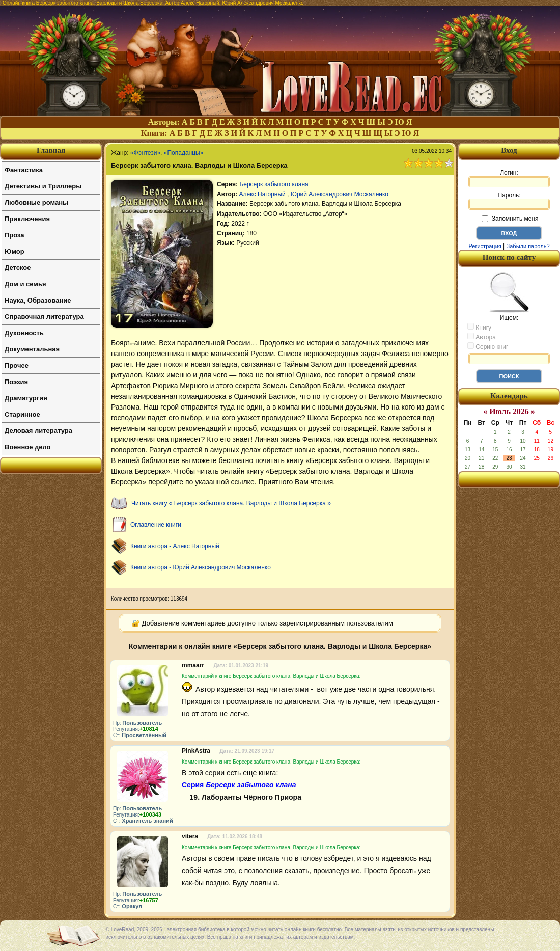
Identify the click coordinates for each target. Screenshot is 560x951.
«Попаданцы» (184, 153)
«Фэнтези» (145, 153)
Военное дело (28, 447)
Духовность (24, 333)
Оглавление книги (156, 525)
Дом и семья (25, 284)
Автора (482, 337)
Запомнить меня (510, 219)
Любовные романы (36, 202)
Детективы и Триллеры (43, 186)
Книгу (479, 327)
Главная (51, 150)
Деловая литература (38, 431)
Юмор (15, 251)
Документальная (32, 349)
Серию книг (488, 346)
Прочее (17, 365)
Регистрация (485, 246)
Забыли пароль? (528, 246)
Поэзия (16, 382)
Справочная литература (44, 317)
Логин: (509, 178)
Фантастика (24, 170)
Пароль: (509, 201)
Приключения (27, 219)
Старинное (22, 414)
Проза (15, 235)
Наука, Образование (38, 300)
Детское (18, 268)
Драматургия (26, 398)
